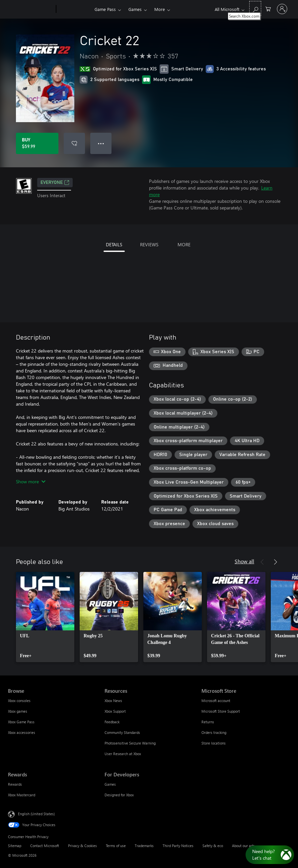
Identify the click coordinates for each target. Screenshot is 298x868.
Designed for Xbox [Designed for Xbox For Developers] (119, 795)
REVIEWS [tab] (149, 244)
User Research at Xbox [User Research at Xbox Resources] (123, 754)
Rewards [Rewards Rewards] (15, 784)
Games (135, 9)
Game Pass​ (105, 9)
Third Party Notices (178, 846)
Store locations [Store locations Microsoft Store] (214, 743)
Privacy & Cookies (82, 846)
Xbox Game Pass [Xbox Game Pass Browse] (21, 722)
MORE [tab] (184, 244)
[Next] (275, 562)
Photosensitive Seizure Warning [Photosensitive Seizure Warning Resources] (130, 743)
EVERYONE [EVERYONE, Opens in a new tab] (55, 183)
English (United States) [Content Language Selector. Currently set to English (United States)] (36, 813)
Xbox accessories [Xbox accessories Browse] (22, 732)
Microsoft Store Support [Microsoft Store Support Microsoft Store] (221, 711)
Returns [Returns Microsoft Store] (208, 722)
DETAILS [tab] (114, 244)
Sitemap (15, 846)
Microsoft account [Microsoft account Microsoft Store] (216, 701)
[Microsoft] (31, 9)
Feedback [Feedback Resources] (112, 722)
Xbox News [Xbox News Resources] (113, 701)
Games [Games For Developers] (110, 784)
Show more (31, 481)
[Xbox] (74, 9)
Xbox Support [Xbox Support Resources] (115, 711)
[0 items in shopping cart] (268, 8)
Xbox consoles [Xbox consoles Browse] (19, 701)
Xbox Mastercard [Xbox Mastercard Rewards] (22, 795)
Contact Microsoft (45, 846)
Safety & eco (213, 846)
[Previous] (262, 562)
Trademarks (144, 846)
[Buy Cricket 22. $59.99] (37, 143)
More (160, 9)
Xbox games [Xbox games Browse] (18, 711)
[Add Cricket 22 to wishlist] (74, 143)
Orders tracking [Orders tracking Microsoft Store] (214, 732)
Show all (244, 561)
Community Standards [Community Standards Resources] (122, 732)
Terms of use (116, 846)
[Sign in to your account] (282, 9)
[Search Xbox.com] (255, 8)
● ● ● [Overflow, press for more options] (101, 143)
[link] (45, 617)
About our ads (243, 846)
